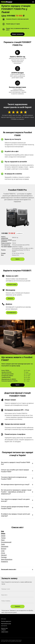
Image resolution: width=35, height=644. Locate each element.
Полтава (4, 557)
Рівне (3, 540)
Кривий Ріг (5, 561)
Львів (3, 544)
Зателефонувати (12, 313)
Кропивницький (6, 542)
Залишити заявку (12, 284)
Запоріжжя (5, 546)
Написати (10, 299)
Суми (3, 551)
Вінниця (4, 549)
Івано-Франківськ (7, 559)
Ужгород (4, 555)
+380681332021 (5, 632)
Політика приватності (6, 621)
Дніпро (3, 538)
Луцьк (3, 553)
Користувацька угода (6, 624)
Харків (3, 536)
